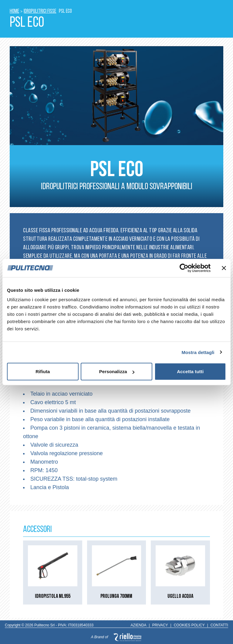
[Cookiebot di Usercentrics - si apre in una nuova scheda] (184, 268)
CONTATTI (219, 625)
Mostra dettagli (198, 352)
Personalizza (117, 371)
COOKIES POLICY (189, 625)
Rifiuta (43, 371)
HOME (14, 11)
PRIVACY (160, 625)
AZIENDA (139, 625)
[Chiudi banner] (224, 268)
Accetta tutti (190, 371)
